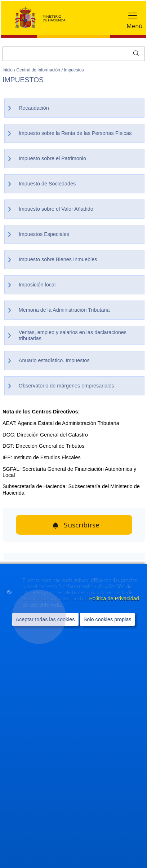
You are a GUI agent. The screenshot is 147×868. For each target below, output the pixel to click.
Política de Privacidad (114, 599)
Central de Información (39, 70)
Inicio (8, 70)
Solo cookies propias (108, 619)
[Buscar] (73, 54)
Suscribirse (82, 525)
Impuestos (74, 70)
